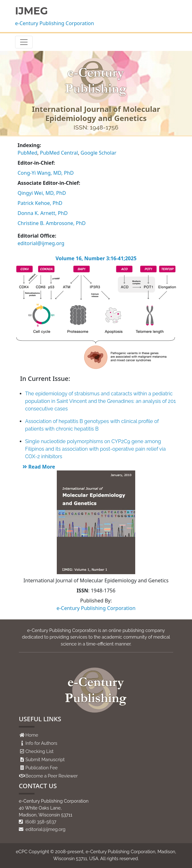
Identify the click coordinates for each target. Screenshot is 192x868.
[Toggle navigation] (24, 42)
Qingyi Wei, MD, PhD (42, 193)
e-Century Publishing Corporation (55, 23)
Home (32, 735)
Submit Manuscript (45, 759)
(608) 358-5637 (38, 822)
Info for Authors (41, 743)
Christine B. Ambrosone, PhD (52, 223)
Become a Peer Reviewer (52, 776)
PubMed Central (59, 153)
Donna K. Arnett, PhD (43, 213)
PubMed (27, 153)
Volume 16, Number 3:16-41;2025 (96, 258)
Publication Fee (42, 768)
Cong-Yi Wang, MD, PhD (46, 173)
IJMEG (32, 11)
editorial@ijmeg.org (41, 243)
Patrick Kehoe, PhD (40, 203)
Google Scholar (99, 153)
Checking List (40, 751)
